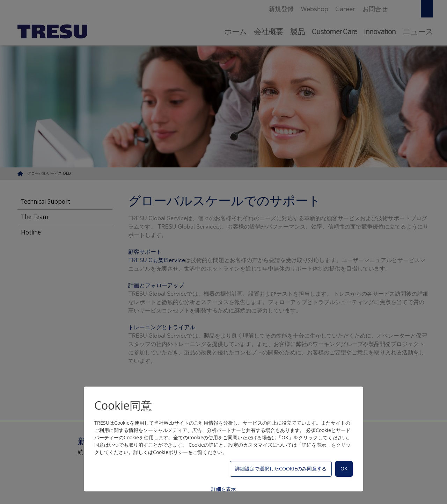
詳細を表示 (223, 489)
